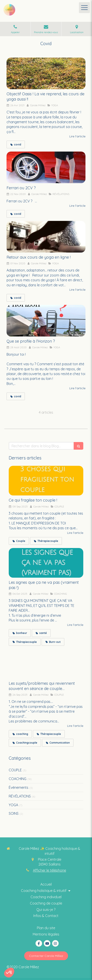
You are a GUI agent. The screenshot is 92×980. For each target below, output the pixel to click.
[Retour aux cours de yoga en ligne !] (46, 237)
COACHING (18, 779)
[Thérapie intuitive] (46, 903)
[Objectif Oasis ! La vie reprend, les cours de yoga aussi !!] (46, 73)
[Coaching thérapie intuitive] (46, 884)
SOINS (14, 813)
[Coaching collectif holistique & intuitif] (46, 910)
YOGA (13, 805)
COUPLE (15, 770)
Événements (19, 787)
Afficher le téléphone (49, 870)
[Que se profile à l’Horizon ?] (46, 321)
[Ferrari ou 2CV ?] (46, 167)
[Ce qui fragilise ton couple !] (46, 481)
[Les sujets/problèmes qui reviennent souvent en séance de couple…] (46, 664)
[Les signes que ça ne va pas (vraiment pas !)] (46, 563)
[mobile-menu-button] (84, 8)
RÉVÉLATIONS (20, 796)
